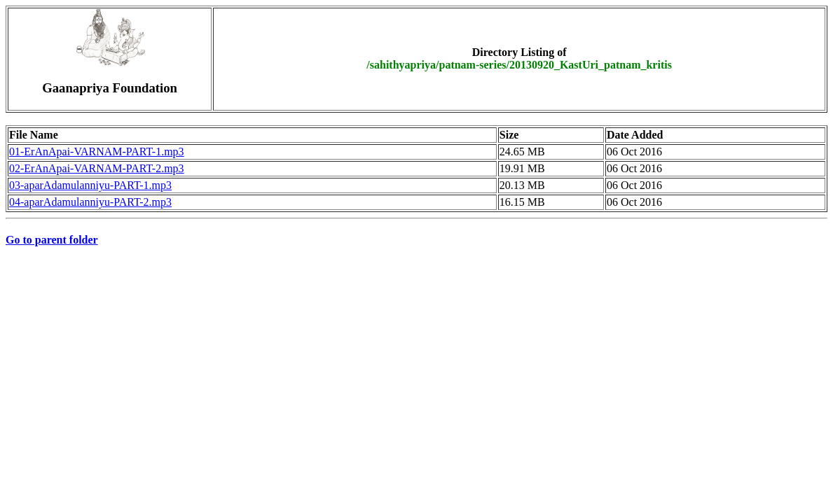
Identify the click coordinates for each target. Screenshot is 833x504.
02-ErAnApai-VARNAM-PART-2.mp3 (97, 168)
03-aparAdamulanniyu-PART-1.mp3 (90, 185)
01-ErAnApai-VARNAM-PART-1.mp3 (97, 152)
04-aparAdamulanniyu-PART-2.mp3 (90, 202)
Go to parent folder (52, 240)
